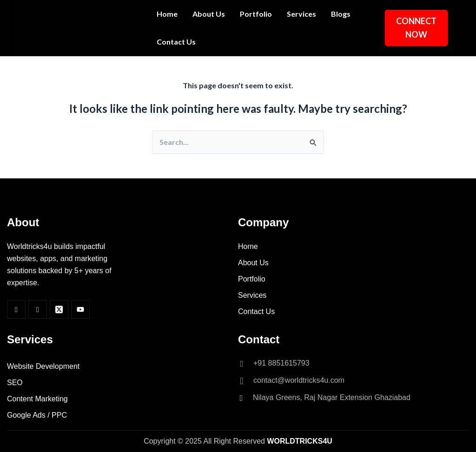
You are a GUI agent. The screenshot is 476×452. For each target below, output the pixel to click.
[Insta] (38, 309)
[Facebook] (16, 309)
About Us (209, 14)
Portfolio (256, 14)
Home (167, 14)
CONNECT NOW (416, 28)
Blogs (341, 14)
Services (301, 14)
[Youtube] (80, 309)
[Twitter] (59, 309)
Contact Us (176, 42)
